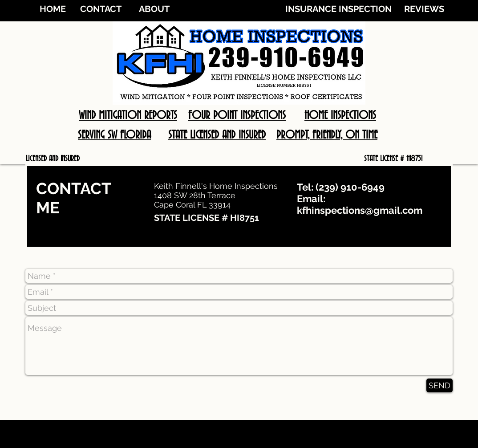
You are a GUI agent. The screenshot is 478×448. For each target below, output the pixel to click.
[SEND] (440, 385)
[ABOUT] (154, 9)
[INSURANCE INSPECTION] (338, 9)
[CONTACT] (101, 9)
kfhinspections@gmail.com (360, 210)
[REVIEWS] (424, 9)
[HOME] (53, 9)
